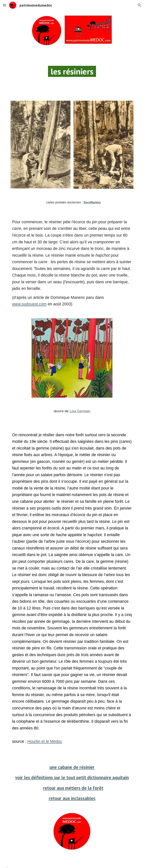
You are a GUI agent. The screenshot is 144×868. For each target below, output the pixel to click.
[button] (4, 5)
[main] (72, 73)
